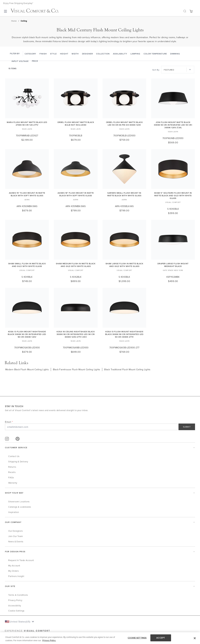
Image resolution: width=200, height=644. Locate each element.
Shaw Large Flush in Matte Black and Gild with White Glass (124, 265)
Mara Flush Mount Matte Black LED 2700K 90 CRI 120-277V (27, 124)
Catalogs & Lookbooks (20, 507)
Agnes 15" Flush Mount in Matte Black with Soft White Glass (27, 194)
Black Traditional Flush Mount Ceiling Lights (127, 369)
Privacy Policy (15, 600)
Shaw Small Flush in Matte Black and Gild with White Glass (27, 265)
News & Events (16, 541)
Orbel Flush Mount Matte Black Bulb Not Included (76, 124)
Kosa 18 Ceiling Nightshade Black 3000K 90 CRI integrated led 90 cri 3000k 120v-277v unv (76, 334)
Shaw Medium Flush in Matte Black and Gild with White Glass (76, 265)
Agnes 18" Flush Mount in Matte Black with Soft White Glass (76, 194)
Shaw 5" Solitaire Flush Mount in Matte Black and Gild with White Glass (173, 196)
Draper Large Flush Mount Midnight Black (173, 265)
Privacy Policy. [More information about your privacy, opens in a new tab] (49, 640)
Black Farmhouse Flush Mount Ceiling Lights (77, 369)
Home (14, 21)
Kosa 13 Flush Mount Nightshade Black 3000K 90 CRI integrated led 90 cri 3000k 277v (124, 334)
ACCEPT (161, 638)
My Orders (13, 571)
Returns (12, 467)
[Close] (195, 638)
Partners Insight (16, 576)
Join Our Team (16, 536)
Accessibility (15, 606)
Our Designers (16, 531)
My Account (14, 566)
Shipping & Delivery (18, 462)
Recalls (12, 472)
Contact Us (14, 456)
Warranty (13, 483)
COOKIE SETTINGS (137, 638)
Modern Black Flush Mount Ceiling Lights (27, 369)
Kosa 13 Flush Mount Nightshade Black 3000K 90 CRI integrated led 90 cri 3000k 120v (27, 334)
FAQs (11, 477)
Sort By (156, 70)
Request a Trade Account (21, 560)
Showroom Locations (19, 501)
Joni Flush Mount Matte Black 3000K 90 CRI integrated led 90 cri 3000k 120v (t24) (173, 125)
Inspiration (14, 512)
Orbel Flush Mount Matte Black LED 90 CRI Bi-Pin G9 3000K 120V (124, 124)
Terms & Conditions (18, 595)
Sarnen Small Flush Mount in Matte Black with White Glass (124, 194)
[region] (100, 638)
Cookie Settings (16, 611)
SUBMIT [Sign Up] (187, 427)
